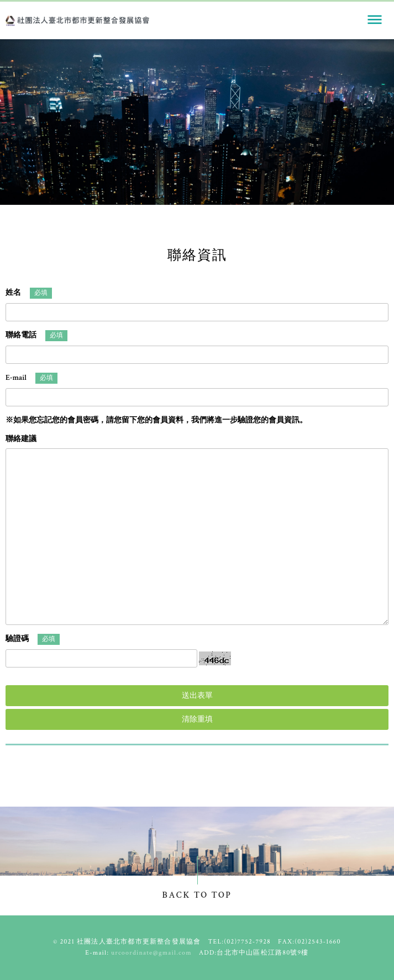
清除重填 (197, 719)
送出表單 (197, 696)
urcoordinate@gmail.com (151, 953)
